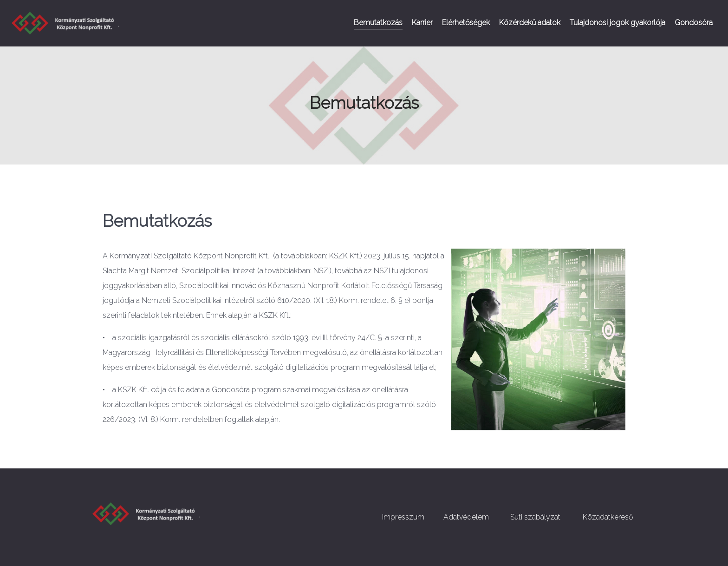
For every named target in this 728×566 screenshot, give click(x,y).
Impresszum (403, 517)
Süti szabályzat (535, 517)
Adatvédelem (466, 517)
